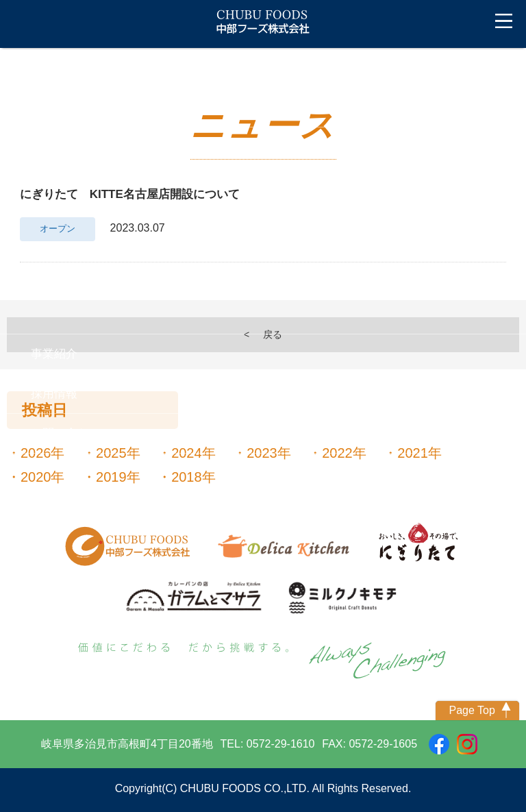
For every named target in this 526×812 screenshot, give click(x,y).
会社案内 (54, 147)
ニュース (54, 107)
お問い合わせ (66, 433)
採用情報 (54, 394)
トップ (31, 67)
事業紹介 (54, 354)
